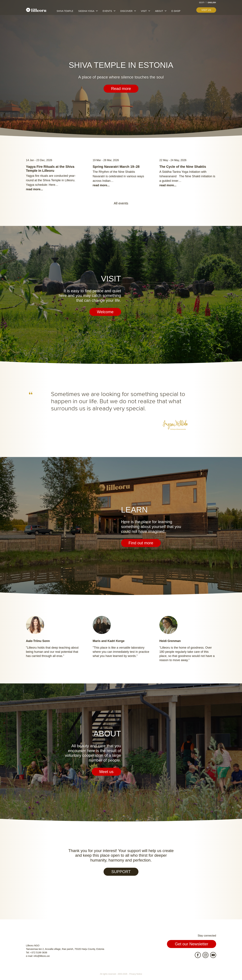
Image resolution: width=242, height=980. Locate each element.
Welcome (105, 312)
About (159, 11)
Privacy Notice (136, 974)
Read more (121, 89)
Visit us (206, 10)
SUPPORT (121, 872)
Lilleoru (36, 10)
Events (107, 11)
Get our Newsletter (191, 944)
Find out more (141, 543)
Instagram (205, 955)
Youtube (213, 955)
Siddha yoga (86, 11)
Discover (127, 11)
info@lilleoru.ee (42, 956)
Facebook (198, 955)
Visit (144, 11)
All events (121, 203)
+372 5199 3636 (39, 953)
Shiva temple (65, 11)
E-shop (176, 11)
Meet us (106, 772)
